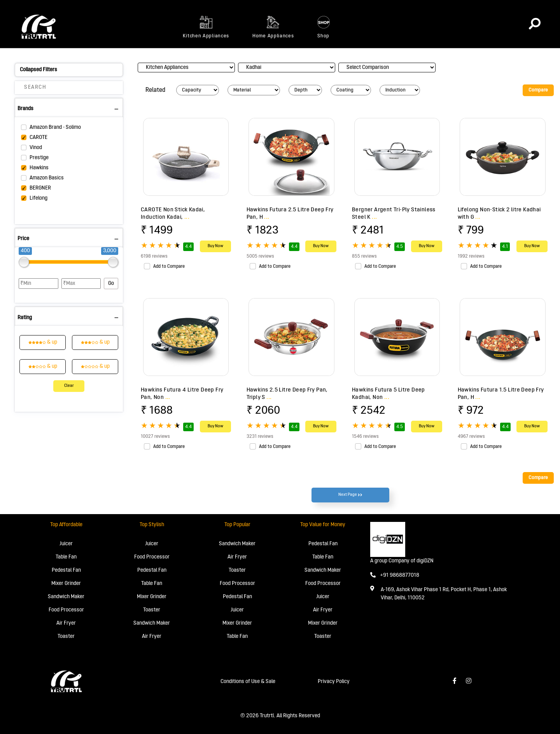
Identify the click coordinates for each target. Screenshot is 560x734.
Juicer (66, 544)
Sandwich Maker (66, 597)
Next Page (350, 495)
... (187, 217)
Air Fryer (66, 623)
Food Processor (66, 610)
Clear (69, 386)
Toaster (66, 637)
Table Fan (66, 557)
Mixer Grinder (66, 584)
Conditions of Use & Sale (248, 682)
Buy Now (215, 246)
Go (111, 284)
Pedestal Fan (66, 570)
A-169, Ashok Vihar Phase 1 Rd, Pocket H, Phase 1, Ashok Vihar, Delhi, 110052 (444, 594)
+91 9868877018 (395, 575)
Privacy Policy (334, 682)
